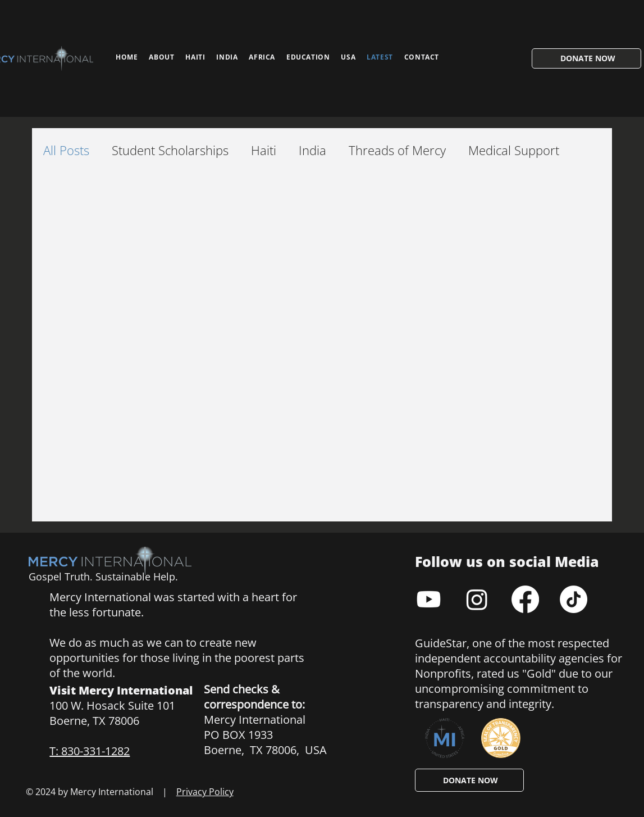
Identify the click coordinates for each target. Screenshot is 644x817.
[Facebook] (525, 599)
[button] (308, 57)
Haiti (264, 150)
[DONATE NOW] (586, 58)
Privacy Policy (205, 792)
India (312, 150)
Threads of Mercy (397, 150)
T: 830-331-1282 (90, 751)
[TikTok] (574, 599)
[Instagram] (477, 599)
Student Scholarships (170, 150)
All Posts (66, 150)
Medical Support (514, 150)
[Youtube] (429, 599)
